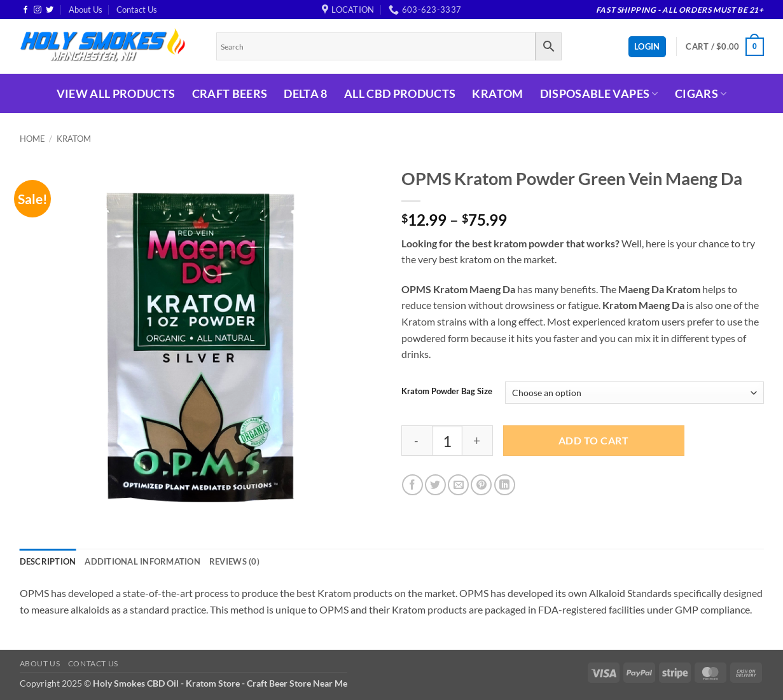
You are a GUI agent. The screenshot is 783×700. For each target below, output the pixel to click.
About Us (86, 10)
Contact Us (137, 10)
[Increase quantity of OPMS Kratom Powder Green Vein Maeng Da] (478, 441)
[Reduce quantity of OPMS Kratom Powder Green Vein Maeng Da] (417, 441)
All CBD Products (400, 94)
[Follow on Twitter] (50, 10)
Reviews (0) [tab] (234, 561)
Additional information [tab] (142, 561)
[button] (724, 47)
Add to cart (593, 441)
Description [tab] (48, 561)
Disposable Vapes (599, 94)
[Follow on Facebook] (25, 10)
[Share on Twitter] (435, 485)
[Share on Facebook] (412, 485)
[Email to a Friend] (458, 485)
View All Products (116, 94)
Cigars (701, 94)
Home (32, 139)
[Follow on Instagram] (38, 10)
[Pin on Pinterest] (481, 485)
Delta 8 (305, 94)
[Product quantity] (447, 441)
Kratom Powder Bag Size (447, 392)
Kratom (497, 94)
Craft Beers (230, 94)
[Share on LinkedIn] (505, 485)
